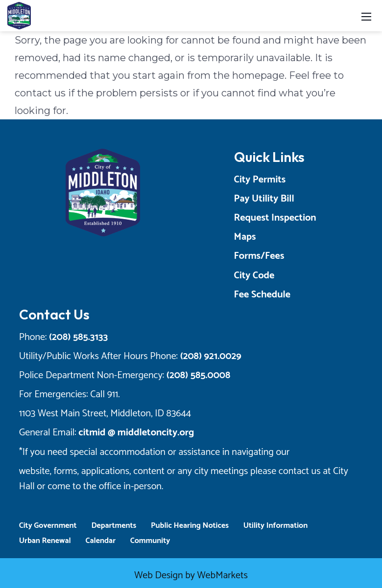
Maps (247, 237)
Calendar (96, 541)
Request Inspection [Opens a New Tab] (277, 218)
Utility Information (271, 526)
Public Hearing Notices (185, 526)
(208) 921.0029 (206, 356)
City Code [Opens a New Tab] (256, 276)
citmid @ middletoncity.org (132, 433)
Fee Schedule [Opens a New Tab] (264, 295)
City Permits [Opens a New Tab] (262, 180)
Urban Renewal (41, 541)
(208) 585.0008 (194, 375)
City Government (44, 526)
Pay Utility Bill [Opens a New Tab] (266, 199)
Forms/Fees (261, 256)
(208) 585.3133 (74, 337)
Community (146, 541)
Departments (110, 526)
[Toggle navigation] (366, 16)
